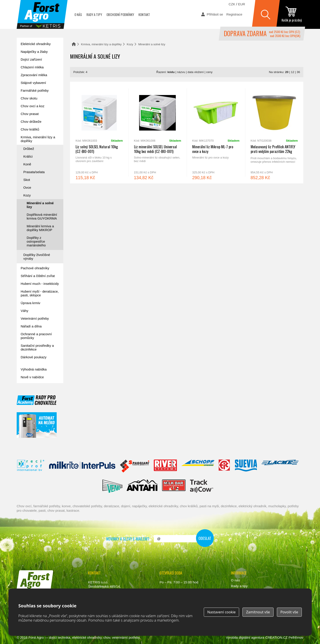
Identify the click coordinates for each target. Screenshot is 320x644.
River (165, 466)
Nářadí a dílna (31, 326)
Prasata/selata (34, 172)
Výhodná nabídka (34, 369)
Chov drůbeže (31, 122)
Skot (27, 180)
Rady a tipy (94, 14)
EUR (242, 4)
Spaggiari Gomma (135, 466)
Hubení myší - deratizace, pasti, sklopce (40, 293)
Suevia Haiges (246, 466)
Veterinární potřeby (35, 318)
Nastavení (222, 612)
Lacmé (280, 466)
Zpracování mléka (34, 75)
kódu (171, 72)
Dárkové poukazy (34, 357)
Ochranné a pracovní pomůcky (36, 336)
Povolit (289, 612)
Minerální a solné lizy (40, 205)
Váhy (24, 311)
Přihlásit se (215, 14)
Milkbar (174, 486)
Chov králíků (30, 129)
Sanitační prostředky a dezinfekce (37, 347)
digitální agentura (251, 637)
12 (293, 72)
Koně (27, 164)
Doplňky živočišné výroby (37, 257)
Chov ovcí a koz (33, 106)
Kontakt (144, 14)
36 (298, 72)
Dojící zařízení (31, 59)
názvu (181, 72)
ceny (209, 72)
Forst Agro (36, 637)
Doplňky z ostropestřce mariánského (36, 241)
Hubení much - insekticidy (40, 284)
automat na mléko (37, 425)
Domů (74, 44)
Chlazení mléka (32, 67)
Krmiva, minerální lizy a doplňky (101, 44)
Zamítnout (258, 612)
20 (287, 72)
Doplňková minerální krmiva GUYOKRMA (42, 216)
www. (33, 595)
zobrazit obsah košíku (292, 14)
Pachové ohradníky (35, 268)
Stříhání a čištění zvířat (38, 276)
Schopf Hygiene (198, 466)
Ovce (27, 187)
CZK (232, 4)
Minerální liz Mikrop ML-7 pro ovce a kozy (216, 133)
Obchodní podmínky (120, 14)
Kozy (130, 44)
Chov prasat (30, 114)
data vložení (196, 72)
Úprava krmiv (30, 303)
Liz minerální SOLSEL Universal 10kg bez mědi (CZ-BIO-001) (158, 133)
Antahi (142, 486)
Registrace (234, 14)
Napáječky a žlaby (34, 52)
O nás (78, 14)
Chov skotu (29, 98)
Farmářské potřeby (35, 90)
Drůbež (29, 149)
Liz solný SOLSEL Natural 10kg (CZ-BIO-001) (99, 133)
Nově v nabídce (32, 377)
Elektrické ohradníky (36, 44)
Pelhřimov (296, 637)
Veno (112, 486)
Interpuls (82, 466)
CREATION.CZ (277, 637)
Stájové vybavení (33, 83)
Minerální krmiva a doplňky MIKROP (40, 228)
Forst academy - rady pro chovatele (37, 400)
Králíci (28, 156)
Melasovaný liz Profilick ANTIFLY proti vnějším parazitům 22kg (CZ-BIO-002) (274, 133)
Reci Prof (31, 466)
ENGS (202, 486)
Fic (224, 466)
